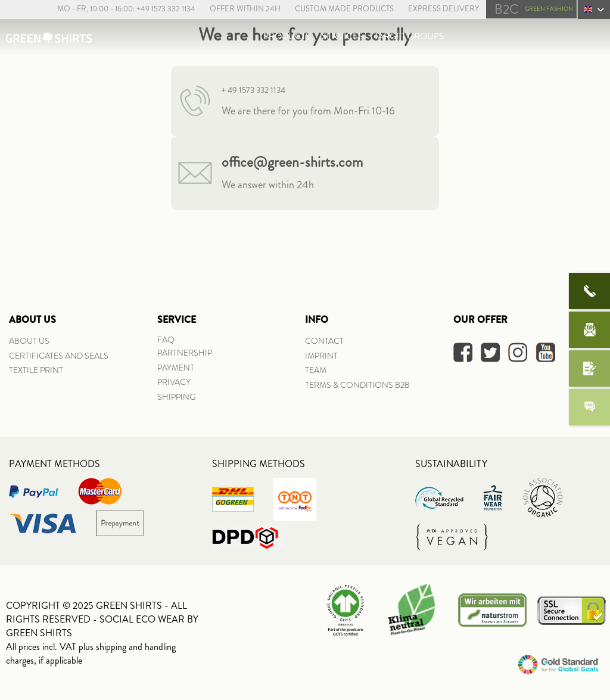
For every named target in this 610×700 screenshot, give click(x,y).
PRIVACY (174, 382)
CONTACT (324, 341)
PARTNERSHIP (185, 353)
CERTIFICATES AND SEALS (59, 356)
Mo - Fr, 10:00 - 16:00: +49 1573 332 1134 (125, 9)
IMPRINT (321, 356)
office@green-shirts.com (292, 162)
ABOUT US (29, 341)
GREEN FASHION (534, 9)
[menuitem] (119, 10)
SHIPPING (176, 397)
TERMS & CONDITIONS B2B (357, 385)
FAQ (166, 340)
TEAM (316, 370)
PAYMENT (176, 368)
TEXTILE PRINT (36, 370)
